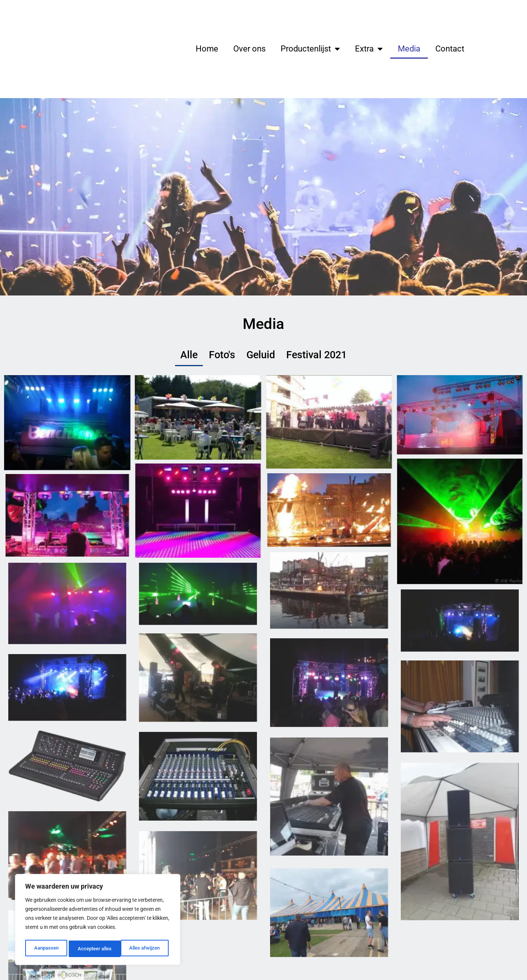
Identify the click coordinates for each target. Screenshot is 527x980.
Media (409, 49)
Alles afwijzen (93, 949)
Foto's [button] (226, 356)
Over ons (249, 49)
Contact (450, 49)
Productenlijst (310, 49)
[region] (98, 921)
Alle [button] (195, 356)
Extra (369, 49)
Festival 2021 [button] (313, 356)
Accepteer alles (145, 949)
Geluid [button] (261, 356)
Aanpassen (46, 949)
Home (207, 49)
